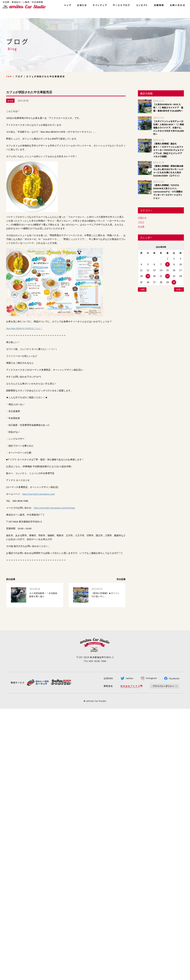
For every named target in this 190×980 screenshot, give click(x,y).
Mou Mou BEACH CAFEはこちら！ (24, 328)
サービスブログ (121, 7)
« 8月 (142, 290)
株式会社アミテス (130, 686)
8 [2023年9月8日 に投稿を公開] (167, 264)
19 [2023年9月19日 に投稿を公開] (148, 276)
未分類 (141, 226)
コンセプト (142, 7)
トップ (68, 7)
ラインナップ (100, 7)
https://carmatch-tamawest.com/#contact (54, 508)
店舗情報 (159, 7)
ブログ (141, 222)
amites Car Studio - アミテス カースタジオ (28, 8)
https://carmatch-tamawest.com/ (39, 494)
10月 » (179, 290)
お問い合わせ (178, 7)
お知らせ (82, 7)
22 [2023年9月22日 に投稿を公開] (167, 276)
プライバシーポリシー (163, 686)
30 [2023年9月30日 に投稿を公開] (174, 282)
